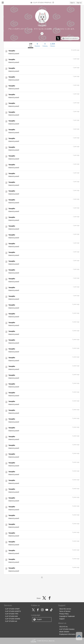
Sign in (72, 3)
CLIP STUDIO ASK (11, 616)
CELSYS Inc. (64, 627)
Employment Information (67, 634)
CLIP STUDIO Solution (67, 629)
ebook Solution (64, 632)
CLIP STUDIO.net (11, 621)
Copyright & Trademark (67, 616)
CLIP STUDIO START (12, 609)
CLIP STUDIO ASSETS (13, 611)
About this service (65, 609)
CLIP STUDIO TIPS (12, 614)
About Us (52, 641)
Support (62, 619)
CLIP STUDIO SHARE (13, 619)
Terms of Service (65, 611)
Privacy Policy (64, 614)
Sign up (79, 3)
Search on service (70, 38)
